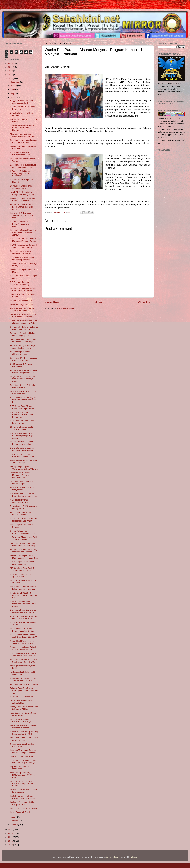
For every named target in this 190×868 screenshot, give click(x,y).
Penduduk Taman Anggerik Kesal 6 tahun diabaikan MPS (22, 207)
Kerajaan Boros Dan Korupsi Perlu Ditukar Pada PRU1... (23, 289)
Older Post (145, 302)
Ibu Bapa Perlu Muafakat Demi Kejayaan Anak (24, 803)
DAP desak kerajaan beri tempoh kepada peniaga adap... (22, 436)
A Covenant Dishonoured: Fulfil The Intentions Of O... (24, 538)
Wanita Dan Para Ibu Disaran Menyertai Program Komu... (23, 240)
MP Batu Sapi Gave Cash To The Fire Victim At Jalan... (23, 569)
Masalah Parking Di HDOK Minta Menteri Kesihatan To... (24, 557)
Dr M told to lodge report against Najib (21, 575)
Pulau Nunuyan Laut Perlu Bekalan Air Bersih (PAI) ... (23, 720)
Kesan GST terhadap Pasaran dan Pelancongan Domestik (23, 751)
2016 (11, 75)
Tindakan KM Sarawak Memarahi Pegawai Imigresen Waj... (20, 475)
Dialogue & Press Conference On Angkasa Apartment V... (23, 611)
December (15, 82)
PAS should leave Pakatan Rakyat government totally (23, 797)
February (15, 821)
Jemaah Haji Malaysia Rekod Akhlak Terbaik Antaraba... (23, 648)
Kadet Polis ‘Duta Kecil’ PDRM (23, 808)
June (13, 89)
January (14, 825)
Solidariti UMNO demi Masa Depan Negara (22, 422)
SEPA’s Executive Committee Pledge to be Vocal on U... (23, 443)
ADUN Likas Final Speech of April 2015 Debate (23, 310)
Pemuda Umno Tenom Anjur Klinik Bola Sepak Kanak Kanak (22, 783)
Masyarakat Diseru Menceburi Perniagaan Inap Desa (23, 316)
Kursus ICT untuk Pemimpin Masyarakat (22, 489)
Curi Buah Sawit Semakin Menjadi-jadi (21, 365)
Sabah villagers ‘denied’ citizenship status (20, 353)
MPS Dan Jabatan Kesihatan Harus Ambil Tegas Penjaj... (23, 544)
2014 (11, 829)
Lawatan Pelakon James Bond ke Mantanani (23, 791)
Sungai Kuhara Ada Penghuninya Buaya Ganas (23, 532)
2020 (11, 63)
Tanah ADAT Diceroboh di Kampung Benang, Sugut (22, 193)
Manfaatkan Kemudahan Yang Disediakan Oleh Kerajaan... (23, 340)
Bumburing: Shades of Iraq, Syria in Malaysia (22, 187)
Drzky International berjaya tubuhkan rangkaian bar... (22, 449)
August (14, 86)
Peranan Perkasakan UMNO (23, 301)
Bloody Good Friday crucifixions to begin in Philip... (24, 708)
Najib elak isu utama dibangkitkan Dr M (19, 501)
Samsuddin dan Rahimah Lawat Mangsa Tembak (21, 154)
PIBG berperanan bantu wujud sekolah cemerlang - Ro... (23, 246)
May (13, 93)
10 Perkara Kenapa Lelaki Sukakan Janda (21, 428)
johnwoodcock (113, 857)
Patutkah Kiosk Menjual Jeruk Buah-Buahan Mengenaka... (23, 495)
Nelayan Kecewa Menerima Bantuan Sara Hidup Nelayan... (22, 128)
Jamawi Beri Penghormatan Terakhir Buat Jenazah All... (23, 642)
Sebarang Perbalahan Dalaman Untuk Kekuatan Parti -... (24, 328)
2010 (11, 845)
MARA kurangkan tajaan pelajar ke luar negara (24, 739)
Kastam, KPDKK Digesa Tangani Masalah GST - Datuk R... (22, 215)
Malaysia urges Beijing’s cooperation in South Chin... (23, 135)
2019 (11, 67)
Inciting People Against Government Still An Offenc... (24, 468)
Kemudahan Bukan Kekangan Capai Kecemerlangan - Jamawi (23, 232)
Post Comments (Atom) (67, 308)
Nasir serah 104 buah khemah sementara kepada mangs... (23, 761)
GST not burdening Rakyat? (22, 756)
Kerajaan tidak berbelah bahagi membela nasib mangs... (24, 551)
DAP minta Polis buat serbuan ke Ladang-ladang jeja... (23, 166)
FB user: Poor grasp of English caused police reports (24, 347)
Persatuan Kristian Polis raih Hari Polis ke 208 (23, 386)
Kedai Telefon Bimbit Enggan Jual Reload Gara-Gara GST (24, 636)
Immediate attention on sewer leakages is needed (23, 726)
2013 (11, 833)
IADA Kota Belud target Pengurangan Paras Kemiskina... (20, 173)
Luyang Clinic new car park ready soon (22, 768)
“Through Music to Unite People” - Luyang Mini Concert (21, 224)
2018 (11, 71)
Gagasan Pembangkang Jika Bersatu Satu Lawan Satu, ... (24, 199)
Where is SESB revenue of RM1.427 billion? (22, 513)
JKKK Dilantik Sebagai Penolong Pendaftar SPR (22, 455)
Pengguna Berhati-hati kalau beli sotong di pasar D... (23, 334)
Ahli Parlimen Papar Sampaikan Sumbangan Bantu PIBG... (24, 661)
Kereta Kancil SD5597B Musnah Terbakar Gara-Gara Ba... (24, 595)
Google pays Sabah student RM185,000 (22, 745)
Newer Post (52, 302)
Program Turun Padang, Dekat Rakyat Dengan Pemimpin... (23, 372)
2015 (11, 79)
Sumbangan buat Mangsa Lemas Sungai (21, 482)
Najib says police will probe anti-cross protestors (22, 258)
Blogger (134, 857)
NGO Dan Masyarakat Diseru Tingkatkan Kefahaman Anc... (24, 655)
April (13, 97)
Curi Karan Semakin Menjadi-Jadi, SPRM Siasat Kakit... (23, 679)
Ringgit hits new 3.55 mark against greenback (22, 102)
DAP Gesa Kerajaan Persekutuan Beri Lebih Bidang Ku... (21, 415)
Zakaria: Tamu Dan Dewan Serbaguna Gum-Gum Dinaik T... (24, 690)
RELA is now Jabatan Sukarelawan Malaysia (21, 283)
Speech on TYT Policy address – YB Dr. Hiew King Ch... (24, 359)
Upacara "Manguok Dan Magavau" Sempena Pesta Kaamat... (23, 604)
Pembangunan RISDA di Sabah (24, 684)
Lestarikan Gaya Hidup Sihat (23, 304)
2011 (11, 841)
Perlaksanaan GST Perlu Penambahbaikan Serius (22, 630)
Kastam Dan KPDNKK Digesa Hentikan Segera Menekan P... (23, 400)
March (14, 817)
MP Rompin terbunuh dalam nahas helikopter (22, 702)
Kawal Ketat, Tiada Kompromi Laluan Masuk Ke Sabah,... (23, 588)
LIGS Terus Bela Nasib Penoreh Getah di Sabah (24, 392)
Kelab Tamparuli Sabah (20, 812)
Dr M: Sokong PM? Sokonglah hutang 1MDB (23, 507)
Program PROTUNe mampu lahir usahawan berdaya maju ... (22, 379)
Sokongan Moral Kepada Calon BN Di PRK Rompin (24, 141)
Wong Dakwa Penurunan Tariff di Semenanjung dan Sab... (23, 322)
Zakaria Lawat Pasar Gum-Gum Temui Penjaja (24, 461)
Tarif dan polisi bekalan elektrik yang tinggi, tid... (24, 673)
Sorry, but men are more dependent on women (21, 252)
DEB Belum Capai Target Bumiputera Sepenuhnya (22, 407)
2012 (11, 837)
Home (99, 302)
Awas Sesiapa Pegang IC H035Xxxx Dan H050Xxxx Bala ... (23, 775)
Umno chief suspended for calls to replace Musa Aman (24, 520)
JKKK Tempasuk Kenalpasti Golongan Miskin (22, 563)
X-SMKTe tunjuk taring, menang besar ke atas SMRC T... (24, 617)
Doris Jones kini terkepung (22, 697)
